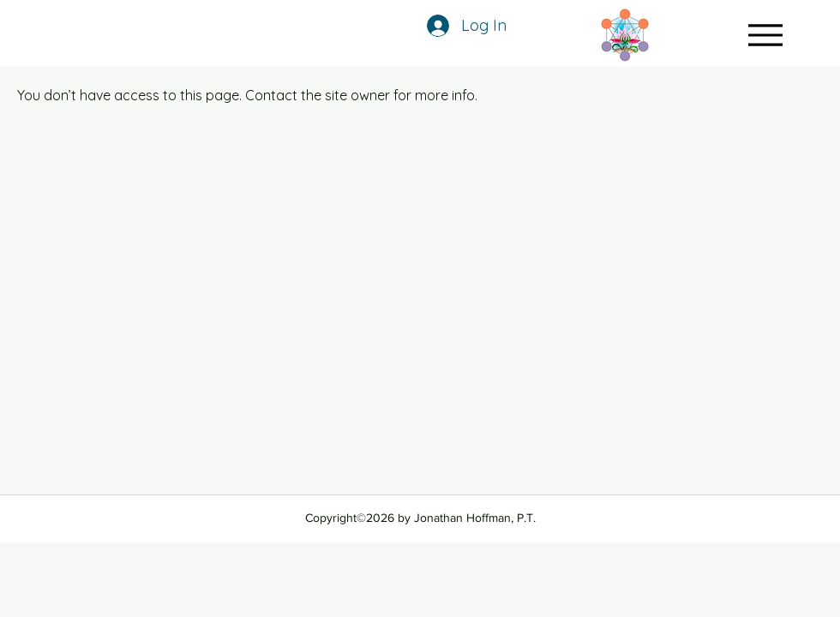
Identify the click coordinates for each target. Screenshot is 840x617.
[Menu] (765, 35)
